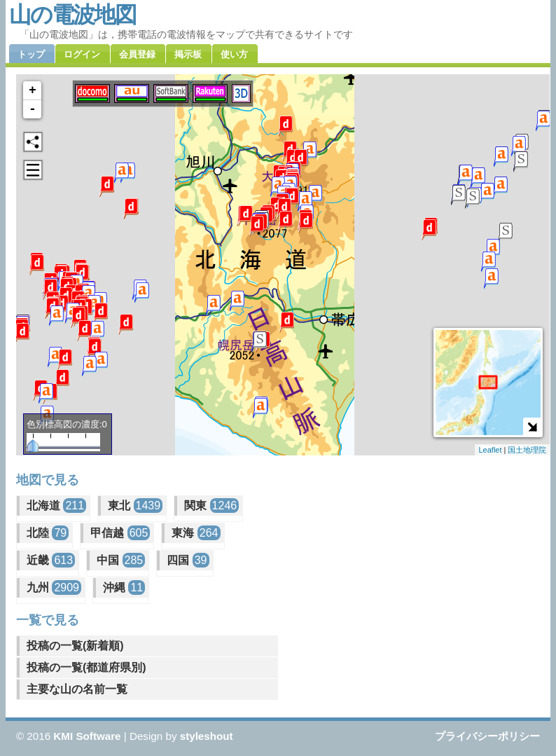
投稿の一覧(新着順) (75, 646)
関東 (211, 506)
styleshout (207, 736)
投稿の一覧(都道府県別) (86, 667)
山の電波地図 (72, 15)
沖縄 (124, 587)
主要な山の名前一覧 (77, 689)
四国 (188, 560)
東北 (135, 506)
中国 (121, 560)
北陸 (48, 533)
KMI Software (87, 736)
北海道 (56, 506)
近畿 (51, 560)
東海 (196, 533)
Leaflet (490, 450)
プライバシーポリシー (487, 736)
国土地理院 (527, 450)
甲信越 (120, 533)
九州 (54, 587)
